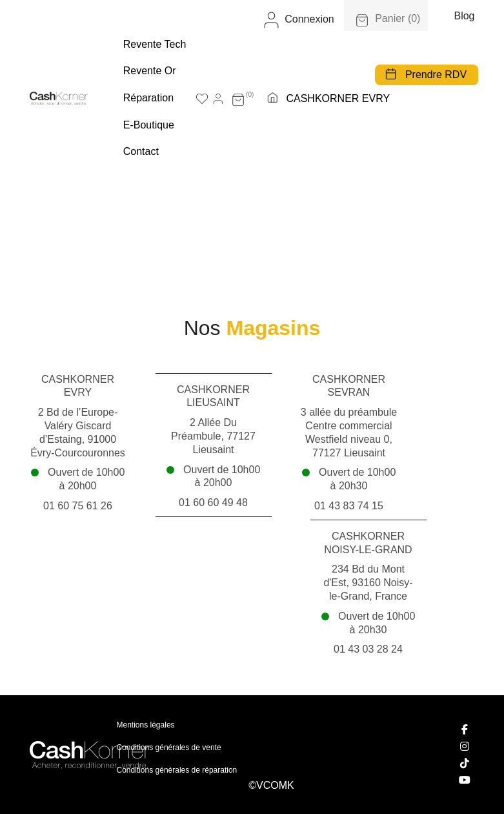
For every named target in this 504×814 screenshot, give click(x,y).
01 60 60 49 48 (213, 503)
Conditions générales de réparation (177, 770)
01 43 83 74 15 (349, 506)
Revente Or (150, 71)
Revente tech (155, 44)
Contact (141, 151)
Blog (464, 16)
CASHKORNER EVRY (338, 98)
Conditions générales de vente (169, 748)
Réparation (148, 98)
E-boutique (149, 125)
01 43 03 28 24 (368, 649)
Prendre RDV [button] (436, 75)
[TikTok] (465, 763)
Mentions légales (146, 725)
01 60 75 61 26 (78, 506)
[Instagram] (465, 746)
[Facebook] (465, 729)
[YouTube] (465, 780)
